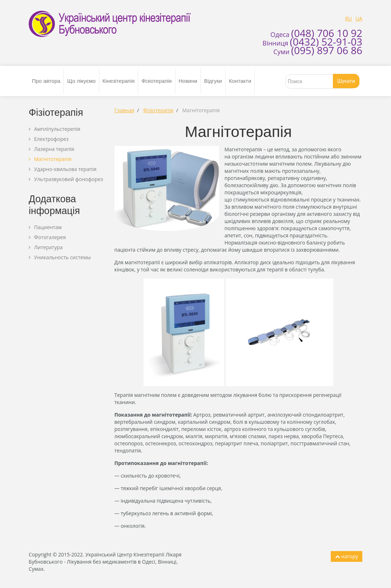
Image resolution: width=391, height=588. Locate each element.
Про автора (46, 81)
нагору (347, 556)
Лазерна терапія (54, 149)
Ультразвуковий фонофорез (69, 179)
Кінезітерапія (119, 81)
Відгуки (213, 81)
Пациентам (48, 227)
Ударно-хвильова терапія (65, 169)
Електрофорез (51, 139)
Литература (48, 247)
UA (359, 18)
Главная (124, 110)
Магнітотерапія (53, 159)
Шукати (346, 81)
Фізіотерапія (156, 81)
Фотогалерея (50, 237)
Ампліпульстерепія (57, 129)
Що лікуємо (81, 81)
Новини (188, 81)
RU (348, 18)
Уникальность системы (62, 257)
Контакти (240, 81)
